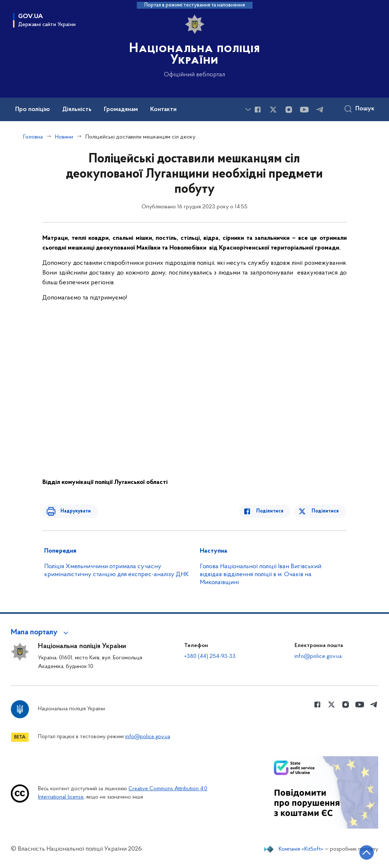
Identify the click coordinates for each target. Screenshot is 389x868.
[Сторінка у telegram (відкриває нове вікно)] (320, 110)
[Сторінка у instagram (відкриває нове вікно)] (289, 110)
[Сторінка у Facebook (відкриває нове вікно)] (258, 110)
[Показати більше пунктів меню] (248, 109)
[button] (41, 633)
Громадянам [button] (121, 110)
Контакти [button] (163, 110)
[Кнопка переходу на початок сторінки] (362, 852)
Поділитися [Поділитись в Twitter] (326, 511)
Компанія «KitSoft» (301, 849)
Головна (33, 137)
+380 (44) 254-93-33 (210, 656)
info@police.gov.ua (318, 656)
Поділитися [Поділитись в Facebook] (273, 511)
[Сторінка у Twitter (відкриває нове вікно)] (273, 110)
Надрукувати (72, 511)
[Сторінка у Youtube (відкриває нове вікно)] (304, 110)
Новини (64, 137)
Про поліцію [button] (33, 110)
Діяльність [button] (77, 110)
